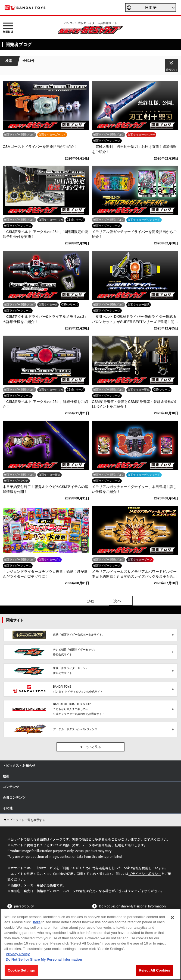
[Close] (172, 918)
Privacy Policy (18, 954)
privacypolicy (24, 906)
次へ (117, 601)
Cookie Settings (21, 970)
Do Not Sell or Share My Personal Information (132, 906)
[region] (90, 944)
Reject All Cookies (155, 970)
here (37, 922)
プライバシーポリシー (145, 873)
